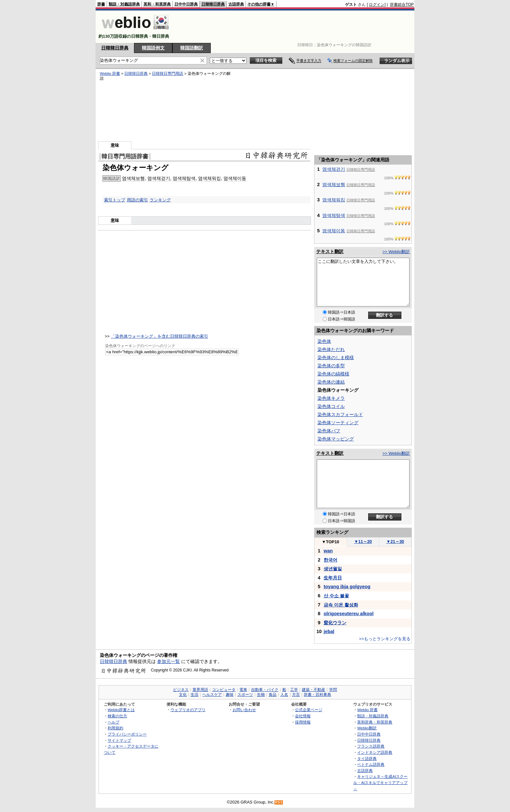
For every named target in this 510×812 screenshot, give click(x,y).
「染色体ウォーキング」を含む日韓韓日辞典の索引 (160, 336)
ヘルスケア (212, 695)
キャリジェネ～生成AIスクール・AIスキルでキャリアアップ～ (380, 782)
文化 (183, 695)
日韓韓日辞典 (213, 4)
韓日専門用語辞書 (125, 156)
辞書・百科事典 (317, 695)
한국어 (330, 560)
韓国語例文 (153, 48)
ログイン (377, 5)
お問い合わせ (244, 710)
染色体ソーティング (338, 423)
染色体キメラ (331, 398)
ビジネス (181, 690)
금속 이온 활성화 (341, 605)
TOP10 (330, 542)
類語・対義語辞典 (124, 4)
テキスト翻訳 (330, 251)
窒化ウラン (335, 623)
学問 (333, 690)
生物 (261, 695)
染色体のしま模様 (336, 358)
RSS (279, 802)
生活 (195, 695)
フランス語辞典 (371, 746)
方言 (296, 695)
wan (328, 551)
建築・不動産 (314, 690)
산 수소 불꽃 (336, 596)
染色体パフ (329, 431)
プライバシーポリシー (127, 734)
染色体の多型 (331, 366)
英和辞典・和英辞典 (375, 722)
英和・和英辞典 (157, 4)
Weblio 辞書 (110, 74)
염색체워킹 (209, 178)
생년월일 (333, 569)
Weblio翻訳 (367, 728)
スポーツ (245, 695)
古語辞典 (236, 4)
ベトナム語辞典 (371, 764)
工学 (294, 690)
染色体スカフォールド (340, 414)
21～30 (395, 541)
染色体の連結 (331, 382)
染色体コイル (331, 406)
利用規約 (115, 728)
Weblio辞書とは (121, 710)
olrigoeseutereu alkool (349, 614)
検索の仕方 (117, 716)
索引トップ (115, 200)
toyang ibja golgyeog (347, 587)
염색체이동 (235, 178)
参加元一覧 (168, 661)
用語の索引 (137, 200)
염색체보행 (133, 178)
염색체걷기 (159, 178)
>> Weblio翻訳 (396, 252)
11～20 (363, 541)
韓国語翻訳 (192, 48)
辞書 (101, 4)
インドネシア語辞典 (375, 752)
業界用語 (200, 690)
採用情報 (303, 722)
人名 (284, 695)
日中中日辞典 (186, 4)
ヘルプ (114, 722)
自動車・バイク (265, 690)
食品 (273, 695)
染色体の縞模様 (333, 374)
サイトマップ (119, 740)
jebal (329, 631)
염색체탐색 (184, 178)
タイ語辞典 (367, 758)
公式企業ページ (309, 710)
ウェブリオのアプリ (188, 710)
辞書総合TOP (402, 5)
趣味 (230, 695)
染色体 (324, 341)
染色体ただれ (331, 349)
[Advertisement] (295, 27)
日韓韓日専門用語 (168, 74)
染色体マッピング (336, 439)
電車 (243, 690)
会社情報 (303, 716)
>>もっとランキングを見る (385, 639)
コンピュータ (224, 690)
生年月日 (333, 578)
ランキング (160, 200)
